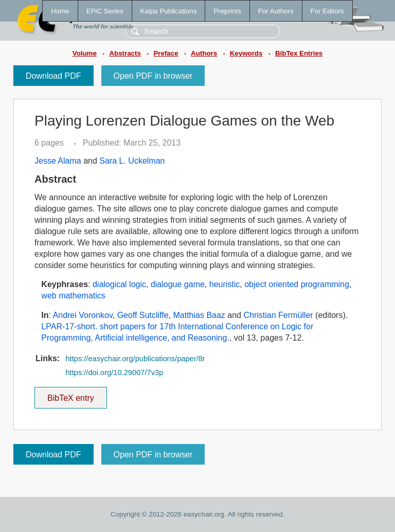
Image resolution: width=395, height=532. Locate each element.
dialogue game (178, 284)
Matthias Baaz (199, 315)
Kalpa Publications (169, 11)
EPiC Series (105, 11)
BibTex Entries (299, 53)
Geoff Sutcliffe (143, 315)
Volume (85, 53)
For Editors (327, 11)
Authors (204, 53)
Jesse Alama (58, 161)
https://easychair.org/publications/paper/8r (135, 359)
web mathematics (73, 296)
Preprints (227, 11)
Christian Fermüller (278, 315)
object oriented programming (297, 284)
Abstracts (125, 53)
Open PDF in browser (153, 76)
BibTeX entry (70, 395)
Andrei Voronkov (83, 315)
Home (60, 11)
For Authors (276, 11)
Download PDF (53, 76)
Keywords (246, 53)
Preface (166, 53)
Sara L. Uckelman (132, 161)
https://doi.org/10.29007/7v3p (114, 373)
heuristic (225, 284)
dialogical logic (119, 284)
